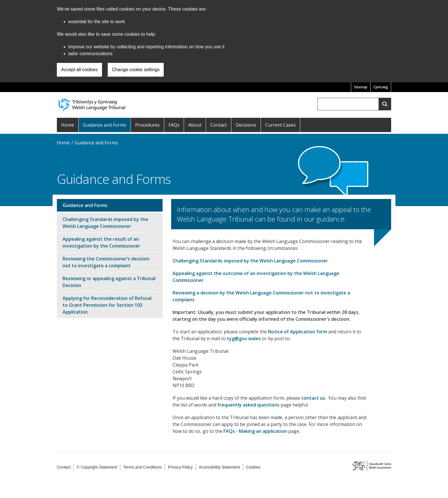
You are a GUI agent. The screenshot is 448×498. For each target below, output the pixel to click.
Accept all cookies (79, 70)
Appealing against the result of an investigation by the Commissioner (101, 242)
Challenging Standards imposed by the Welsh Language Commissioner (250, 261)
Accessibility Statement (219, 467)
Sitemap (361, 87)
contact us (313, 398)
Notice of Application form (298, 332)
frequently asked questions (248, 405)
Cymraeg (381, 87)
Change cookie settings (136, 70)
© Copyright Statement (97, 467)
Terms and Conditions (142, 467)
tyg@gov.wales (244, 338)
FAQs (174, 125)
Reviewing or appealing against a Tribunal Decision (109, 282)
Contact (219, 125)
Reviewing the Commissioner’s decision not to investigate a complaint (106, 262)
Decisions (246, 125)
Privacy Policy (180, 467)
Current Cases (280, 125)
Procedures (147, 125)
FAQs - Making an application (255, 431)
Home (68, 125)
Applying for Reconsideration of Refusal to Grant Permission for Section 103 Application (107, 305)
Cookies (253, 467)
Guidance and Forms (105, 125)
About (195, 125)
